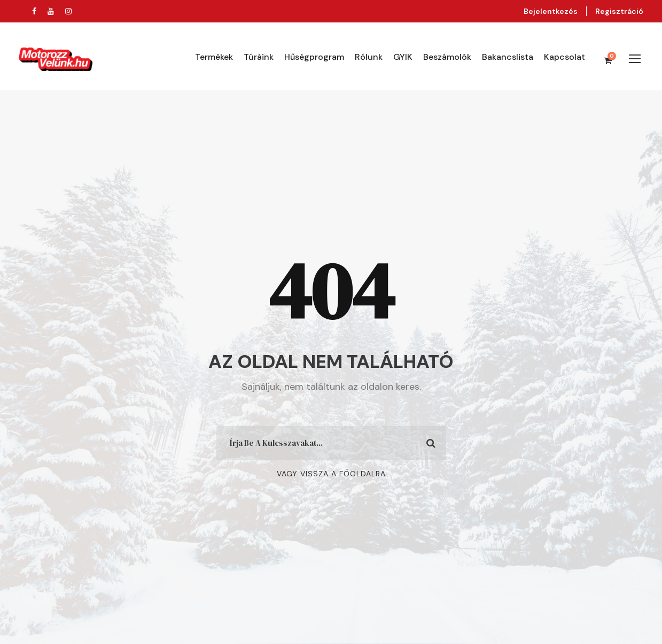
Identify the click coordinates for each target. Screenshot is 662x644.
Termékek (214, 57)
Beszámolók (447, 57)
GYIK (403, 57)
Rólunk (369, 57)
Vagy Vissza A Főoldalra (331, 474)
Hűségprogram (314, 57)
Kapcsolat (564, 57)
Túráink (259, 57)
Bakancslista (508, 57)
